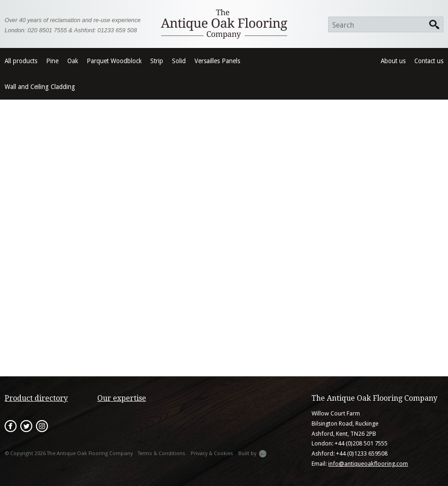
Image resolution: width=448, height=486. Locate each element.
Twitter (26, 426)
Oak (73, 61)
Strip (157, 61)
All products (21, 61)
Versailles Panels (217, 61)
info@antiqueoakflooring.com (368, 464)
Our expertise (122, 398)
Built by (252, 454)
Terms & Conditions (162, 453)
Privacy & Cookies (212, 453)
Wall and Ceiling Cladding (40, 87)
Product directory (36, 398)
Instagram (42, 426)
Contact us (429, 61)
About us (393, 61)
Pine (52, 61)
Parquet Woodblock (114, 61)
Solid (179, 61)
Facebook (11, 426)
